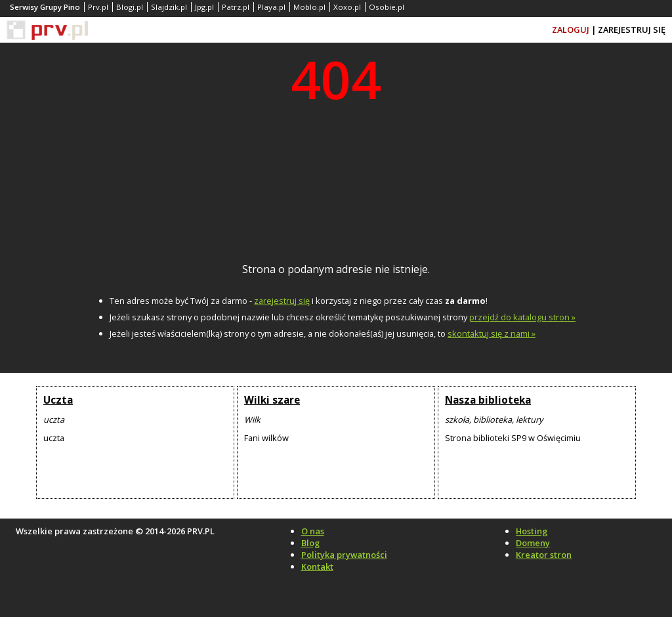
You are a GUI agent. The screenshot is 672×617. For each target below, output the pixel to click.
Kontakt (317, 566)
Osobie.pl (387, 7)
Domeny (533, 543)
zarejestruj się (282, 301)
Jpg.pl (204, 7)
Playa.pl (271, 7)
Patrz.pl (236, 7)
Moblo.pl (309, 7)
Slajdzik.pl (169, 7)
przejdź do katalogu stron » (522, 317)
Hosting (532, 531)
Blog (310, 543)
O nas (313, 531)
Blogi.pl (130, 7)
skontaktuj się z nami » (492, 333)
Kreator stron (544, 555)
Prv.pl (98, 7)
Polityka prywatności (344, 555)
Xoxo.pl (347, 7)
